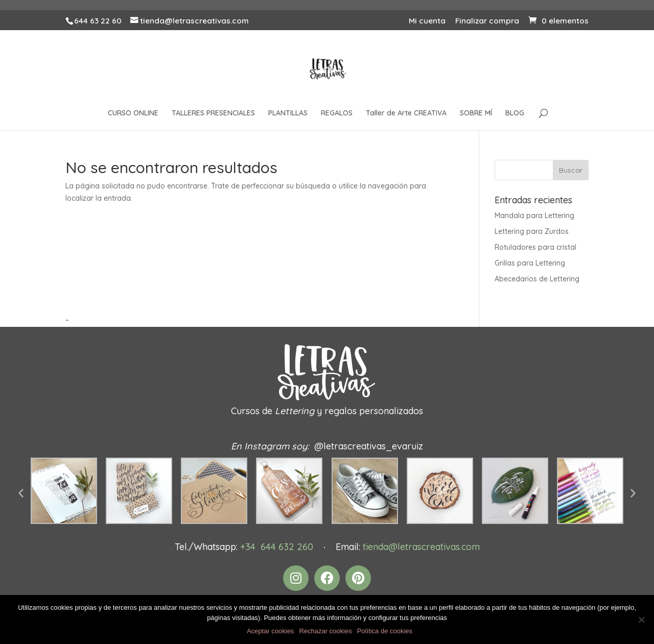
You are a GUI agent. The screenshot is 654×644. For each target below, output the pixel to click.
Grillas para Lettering (530, 263)
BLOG (515, 113)
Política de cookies (385, 631)
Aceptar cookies (271, 631)
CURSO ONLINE (133, 113)
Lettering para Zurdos (532, 231)
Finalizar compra (487, 21)
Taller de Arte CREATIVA (406, 113)
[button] (21, 493)
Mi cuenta (427, 21)
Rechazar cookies (325, 631)
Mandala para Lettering (534, 216)
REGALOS (337, 113)
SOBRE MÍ (476, 113)
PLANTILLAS (288, 113)
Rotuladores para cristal (535, 247)
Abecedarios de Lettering (537, 279)
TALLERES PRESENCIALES (213, 113)
